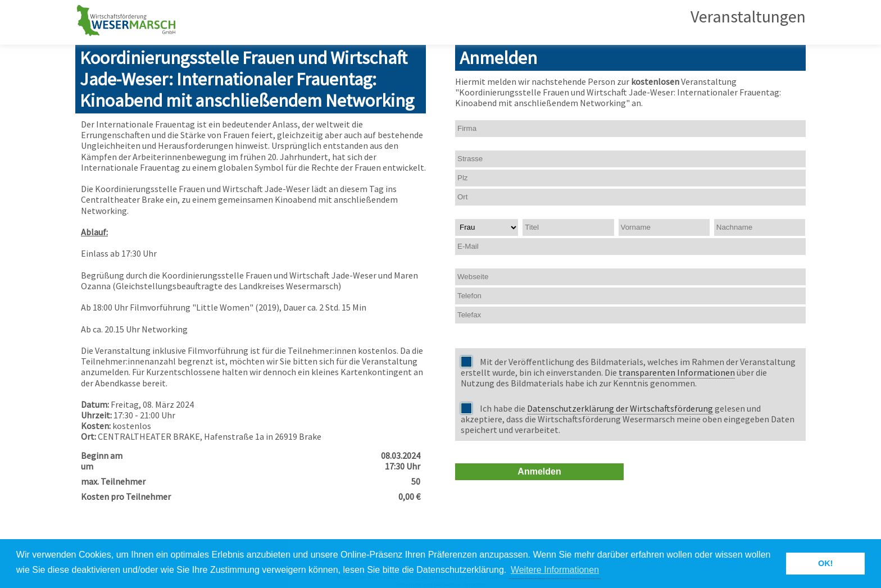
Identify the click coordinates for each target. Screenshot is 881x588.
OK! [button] (825, 563)
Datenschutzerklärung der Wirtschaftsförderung (620, 408)
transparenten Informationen (677, 372)
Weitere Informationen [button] (555, 570)
